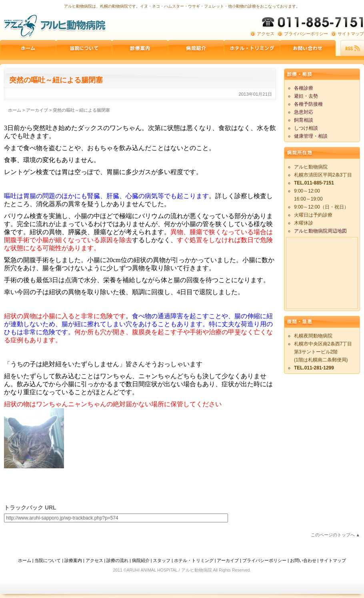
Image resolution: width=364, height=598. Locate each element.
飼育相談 (304, 120)
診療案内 (140, 48)
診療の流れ (117, 560)
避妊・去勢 (306, 96)
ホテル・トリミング (194, 560)
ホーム (28, 48)
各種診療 (304, 88)
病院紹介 (196, 48)
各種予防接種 (308, 104)
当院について (84, 48)
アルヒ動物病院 (54, 26)
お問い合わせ (308, 48)
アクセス (266, 34)
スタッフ (162, 560)
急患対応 (304, 112)
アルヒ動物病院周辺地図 (320, 231)
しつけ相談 (306, 128)
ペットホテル (252, 48)
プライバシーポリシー (306, 34)
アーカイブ (228, 560)
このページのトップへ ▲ (335, 535)
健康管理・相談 (311, 136)
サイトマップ (351, 34)
